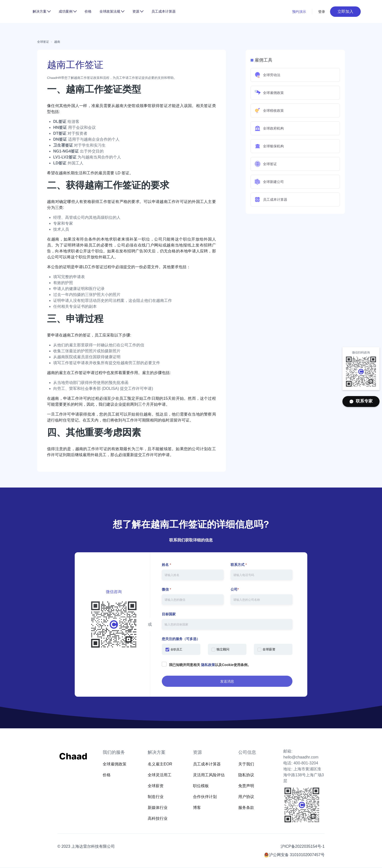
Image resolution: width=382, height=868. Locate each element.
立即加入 (345, 11)
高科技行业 (158, 818)
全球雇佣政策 (115, 764)
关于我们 (246, 764)
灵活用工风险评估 (209, 775)
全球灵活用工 (160, 775)
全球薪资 (156, 786)
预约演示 (299, 12)
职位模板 (201, 786)
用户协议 (246, 797)
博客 (197, 808)
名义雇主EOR (160, 764)
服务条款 (246, 808)
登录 (322, 12)
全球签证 (43, 42)
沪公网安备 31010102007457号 (297, 855)
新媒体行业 (158, 808)
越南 (57, 42)
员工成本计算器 (164, 11)
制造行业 (156, 797)
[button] (42, 11)
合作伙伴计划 (205, 797)
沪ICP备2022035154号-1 (303, 846)
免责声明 (246, 786)
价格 (88, 11)
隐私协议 (246, 775)
